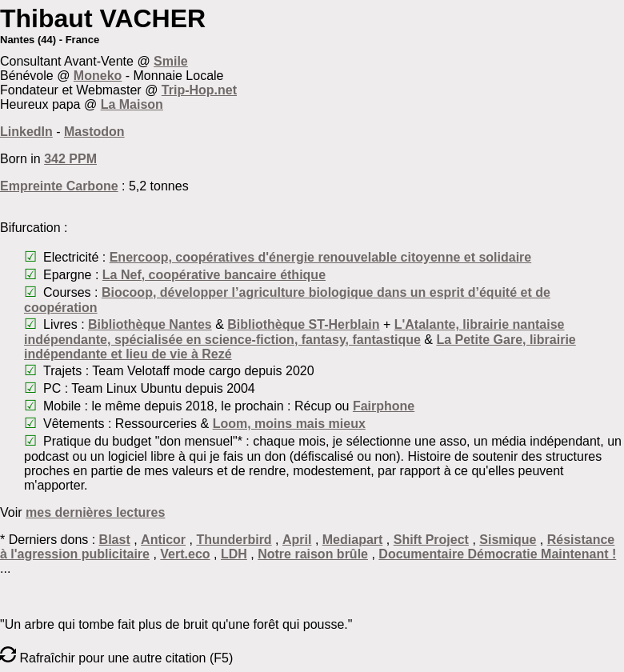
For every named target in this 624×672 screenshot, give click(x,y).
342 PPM (70, 159)
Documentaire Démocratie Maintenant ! (497, 554)
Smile (171, 61)
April (297, 540)
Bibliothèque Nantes (150, 324)
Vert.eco (185, 554)
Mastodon (94, 132)
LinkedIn (26, 132)
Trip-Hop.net (199, 90)
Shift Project (431, 540)
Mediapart (353, 540)
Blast (115, 540)
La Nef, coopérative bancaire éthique (214, 275)
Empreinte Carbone (59, 186)
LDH (234, 554)
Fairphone (384, 406)
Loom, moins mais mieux (289, 424)
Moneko (98, 76)
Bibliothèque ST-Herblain (303, 324)
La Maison (132, 104)
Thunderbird (234, 540)
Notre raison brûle (313, 554)
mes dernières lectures (95, 512)
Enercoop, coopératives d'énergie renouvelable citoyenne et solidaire (321, 257)
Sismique (508, 540)
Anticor (163, 540)
